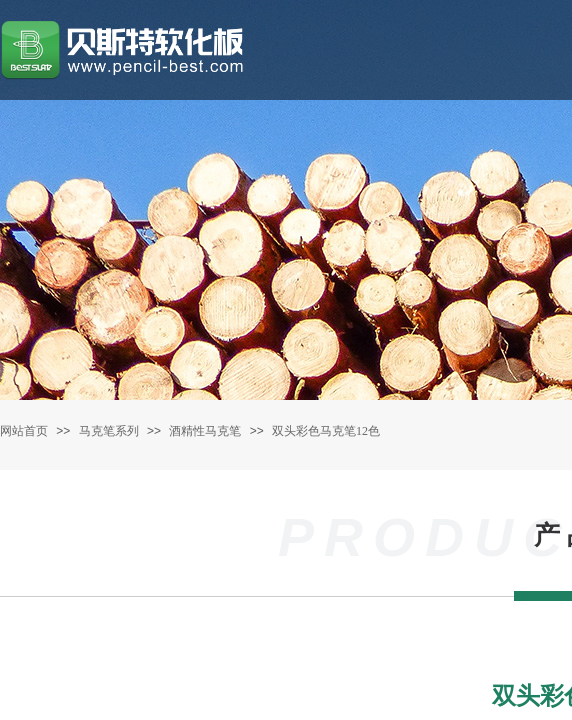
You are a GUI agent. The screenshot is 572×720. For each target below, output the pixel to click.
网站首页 (24, 431)
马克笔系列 (109, 431)
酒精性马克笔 (205, 431)
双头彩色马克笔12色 (326, 431)
